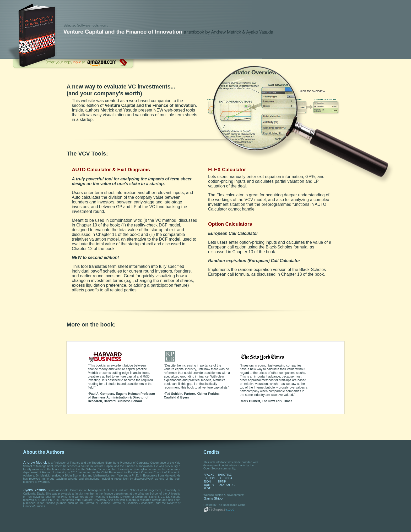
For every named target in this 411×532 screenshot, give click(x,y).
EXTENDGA (225, 478)
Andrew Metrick (35, 462)
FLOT (207, 488)
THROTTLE (225, 475)
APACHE (209, 475)
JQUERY (209, 485)
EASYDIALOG (226, 485)
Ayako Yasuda (35, 490)
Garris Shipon (214, 498)
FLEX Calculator (227, 170)
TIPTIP (222, 482)
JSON (207, 482)
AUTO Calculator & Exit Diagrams (111, 170)
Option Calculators (230, 224)
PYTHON (209, 478)
